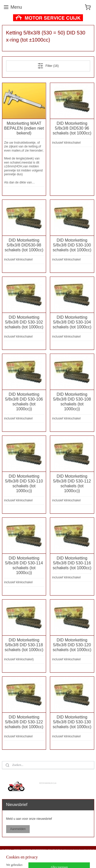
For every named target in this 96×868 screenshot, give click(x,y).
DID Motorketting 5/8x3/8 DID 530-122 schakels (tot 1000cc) (24, 722)
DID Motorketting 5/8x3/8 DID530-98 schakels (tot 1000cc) (24, 245)
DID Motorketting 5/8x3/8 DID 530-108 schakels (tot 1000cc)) (72, 402)
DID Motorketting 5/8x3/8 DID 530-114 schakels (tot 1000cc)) (24, 566)
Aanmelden (18, 829)
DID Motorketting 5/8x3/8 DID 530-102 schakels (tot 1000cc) (24, 322)
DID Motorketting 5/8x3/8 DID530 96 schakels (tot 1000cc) (72, 128)
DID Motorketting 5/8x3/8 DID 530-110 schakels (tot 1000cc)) (24, 484)
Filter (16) (48, 66)
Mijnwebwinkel (63, 859)
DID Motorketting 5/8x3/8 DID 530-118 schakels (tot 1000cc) (24, 645)
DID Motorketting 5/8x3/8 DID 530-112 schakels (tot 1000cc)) (72, 484)
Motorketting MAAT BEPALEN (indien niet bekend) (24, 128)
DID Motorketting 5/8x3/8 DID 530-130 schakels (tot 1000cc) (72, 722)
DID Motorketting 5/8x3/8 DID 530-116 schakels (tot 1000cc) (72, 563)
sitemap (68, 850)
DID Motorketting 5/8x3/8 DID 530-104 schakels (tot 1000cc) (72, 322)
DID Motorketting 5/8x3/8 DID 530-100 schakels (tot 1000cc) (72, 245)
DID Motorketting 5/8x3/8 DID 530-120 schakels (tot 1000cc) (72, 645)
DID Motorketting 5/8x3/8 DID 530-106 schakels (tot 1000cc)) (24, 402)
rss (77, 850)
